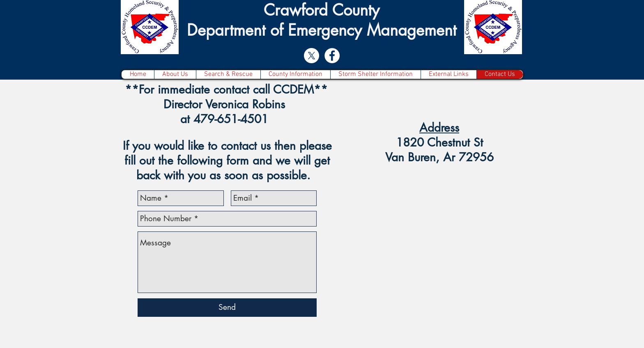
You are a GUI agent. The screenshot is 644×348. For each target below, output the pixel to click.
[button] (228, 74)
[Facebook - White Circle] (332, 56)
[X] (312, 56)
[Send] (227, 308)
